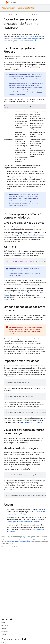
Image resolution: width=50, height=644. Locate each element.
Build (37, 15)
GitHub (4, 634)
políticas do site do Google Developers (19, 542)
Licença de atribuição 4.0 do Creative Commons (23, 538)
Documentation (8, 8)
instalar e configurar (32, 39)
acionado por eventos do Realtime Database (26, 235)
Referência (5, 625)
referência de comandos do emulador (32, 423)
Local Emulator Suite (27, 8)
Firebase (6, 15)
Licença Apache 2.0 (30, 540)
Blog (3, 642)
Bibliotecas (5, 631)
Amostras (4, 628)
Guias (3, 622)
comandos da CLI (33, 41)
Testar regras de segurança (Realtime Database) (24, 522)
